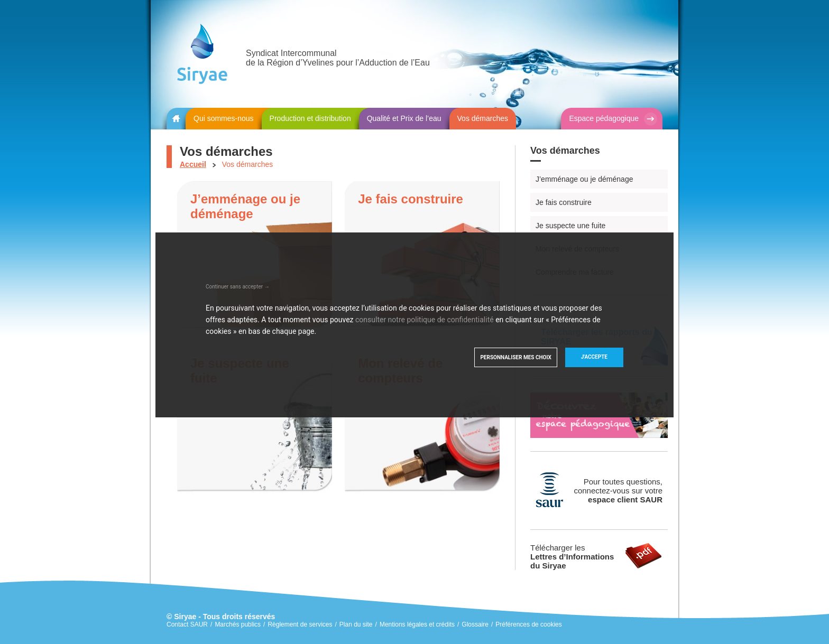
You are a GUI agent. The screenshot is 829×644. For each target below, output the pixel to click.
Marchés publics (238, 624)
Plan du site (356, 624)
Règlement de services (300, 624)
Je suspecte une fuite (570, 226)
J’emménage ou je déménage (584, 179)
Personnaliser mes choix (515, 357)
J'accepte (594, 357)
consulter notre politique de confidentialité (425, 320)
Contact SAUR (187, 624)
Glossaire (475, 624)
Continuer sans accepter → (238, 287)
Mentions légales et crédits (417, 624)
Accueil (193, 164)
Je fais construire (564, 202)
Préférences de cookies (528, 624)
